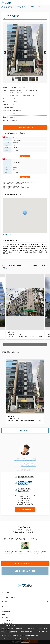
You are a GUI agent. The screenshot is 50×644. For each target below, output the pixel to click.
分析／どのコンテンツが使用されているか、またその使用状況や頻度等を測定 (21, 636)
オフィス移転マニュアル (9, 597)
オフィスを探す (6, 592)
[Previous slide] (14, 345)
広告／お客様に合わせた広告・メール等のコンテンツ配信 (16, 638)
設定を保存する (25, 641)
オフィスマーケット (7, 606)
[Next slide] (36, 345)
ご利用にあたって (7, 623)
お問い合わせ (6, 612)
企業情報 (5, 602)
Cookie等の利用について (14, 631)
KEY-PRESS (6, 615)
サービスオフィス (7, 617)
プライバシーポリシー (8, 620)
